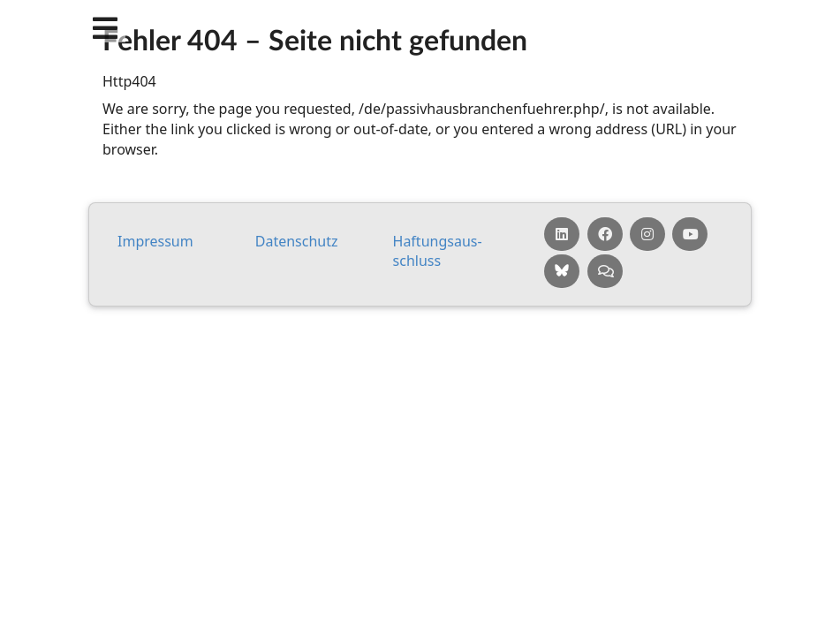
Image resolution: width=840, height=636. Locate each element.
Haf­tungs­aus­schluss (438, 251)
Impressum (155, 241)
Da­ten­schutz (297, 241)
